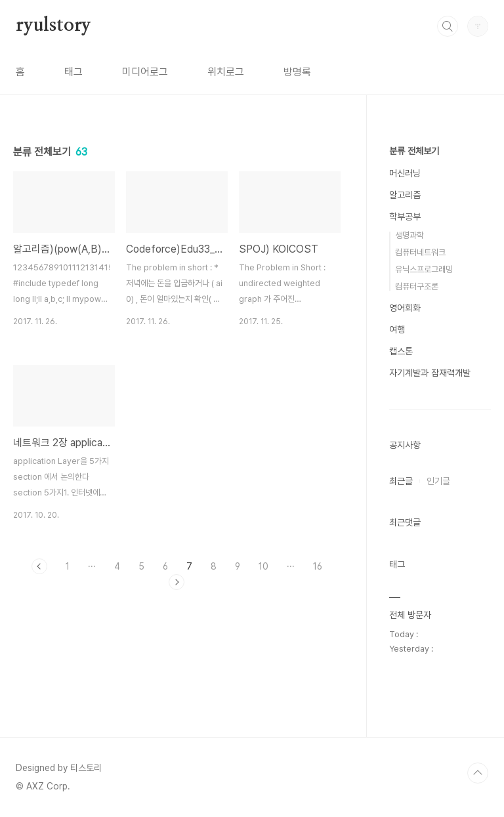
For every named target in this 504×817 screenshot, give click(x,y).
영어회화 (405, 308)
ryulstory (53, 26)
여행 (397, 329)
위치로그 (226, 72)
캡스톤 (401, 351)
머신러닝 (405, 173)
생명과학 (409, 235)
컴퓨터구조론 (417, 286)
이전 (39, 566)
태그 (73, 72)
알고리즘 (405, 195)
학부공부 (405, 217)
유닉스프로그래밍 (424, 269)
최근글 (401, 481)
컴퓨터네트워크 (420, 252)
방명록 (297, 72)
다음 (177, 582)
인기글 (438, 481)
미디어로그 (145, 72)
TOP (478, 773)
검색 (448, 26)
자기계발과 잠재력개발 (430, 373)
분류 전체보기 (414, 151)
